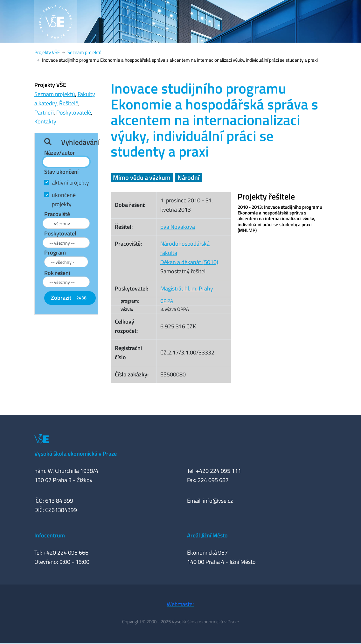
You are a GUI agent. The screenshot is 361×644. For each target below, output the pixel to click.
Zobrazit (70, 298)
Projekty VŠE (47, 52)
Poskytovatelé (74, 112)
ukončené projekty (64, 199)
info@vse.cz (218, 501)
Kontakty (45, 121)
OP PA (167, 301)
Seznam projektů (84, 52)
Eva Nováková (178, 227)
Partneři (44, 112)
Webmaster (180, 604)
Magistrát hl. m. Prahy (187, 288)
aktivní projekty (70, 182)
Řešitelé (69, 103)
